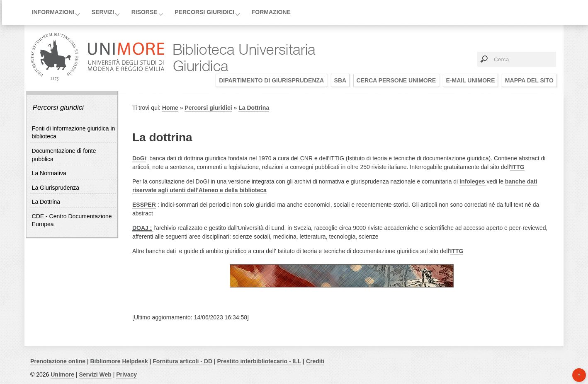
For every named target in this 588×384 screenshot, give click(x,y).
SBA (340, 80)
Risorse (145, 12)
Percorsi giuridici (204, 12)
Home (170, 108)
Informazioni (53, 12)
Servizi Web (95, 374)
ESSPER (144, 205)
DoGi (139, 158)
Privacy (126, 374)
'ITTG (517, 167)
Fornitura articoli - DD (182, 361)
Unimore (62, 374)
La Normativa (49, 173)
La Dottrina (46, 202)
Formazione (271, 12)
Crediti (315, 361)
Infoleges (473, 181)
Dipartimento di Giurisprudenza (271, 80)
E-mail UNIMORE (471, 80)
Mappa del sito (529, 80)
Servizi (103, 12)
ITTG (457, 251)
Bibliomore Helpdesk (119, 361)
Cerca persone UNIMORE (396, 80)
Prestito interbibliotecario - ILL (259, 361)
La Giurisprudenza (56, 188)
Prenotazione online (58, 361)
